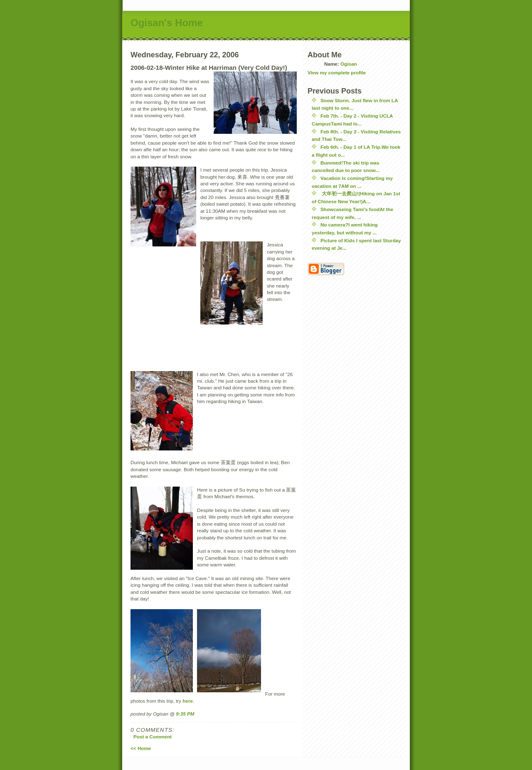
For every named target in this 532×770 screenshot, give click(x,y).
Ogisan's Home (167, 23)
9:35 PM (185, 714)
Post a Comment (153, 737)
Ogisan (349, 64)
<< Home (141, 748)
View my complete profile (337, 73)
